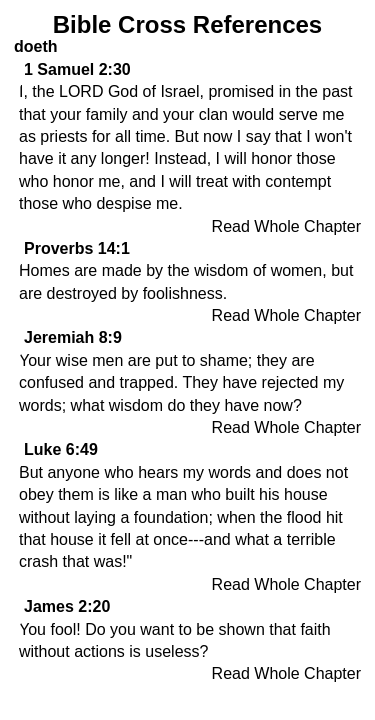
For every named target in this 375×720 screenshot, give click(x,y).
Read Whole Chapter (286, 226)
